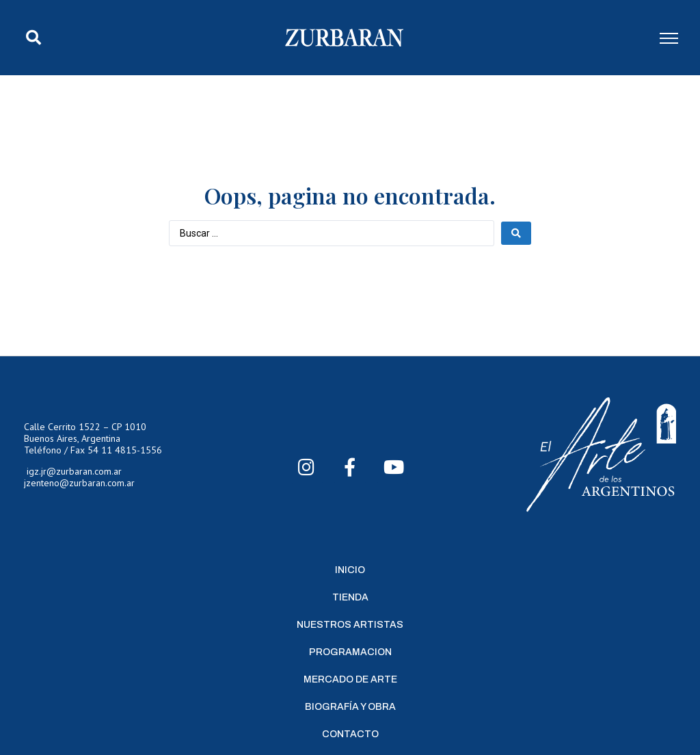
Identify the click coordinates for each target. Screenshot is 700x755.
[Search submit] (516, 233)
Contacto (350, 734)
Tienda (350, 597)
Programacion (350, 652)
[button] (33, 38)
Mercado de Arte (350, 679)
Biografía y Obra (350, 707)
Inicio (350, 570)
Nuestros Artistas (350, 625)
